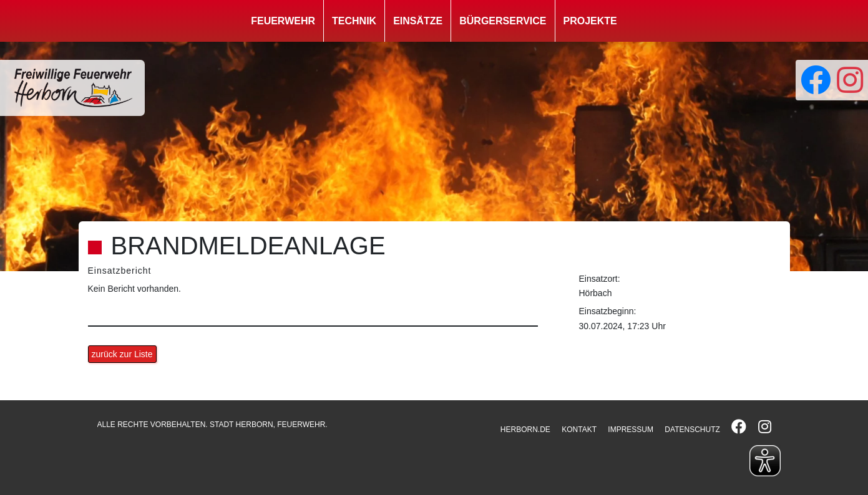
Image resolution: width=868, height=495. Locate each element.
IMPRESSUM (631, 430)
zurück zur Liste (122, 354)
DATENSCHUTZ (692, 430)
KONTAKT (579, 430)
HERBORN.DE (525, 430)
